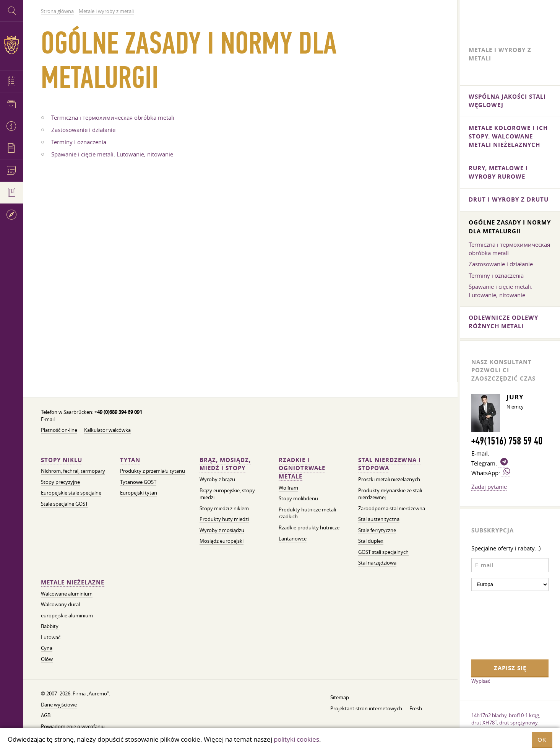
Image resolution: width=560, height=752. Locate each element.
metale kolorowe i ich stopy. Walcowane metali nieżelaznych (508, 136)
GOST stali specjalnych (383, 552)
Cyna (47, 648)
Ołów (47, 659)
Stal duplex (371, 541)
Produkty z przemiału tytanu (153, 471)
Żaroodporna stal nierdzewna (392, 509)
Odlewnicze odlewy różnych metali (503, 322)
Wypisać (481, 681)
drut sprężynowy (518, 723)
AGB (46, 715)
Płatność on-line (59, 430)
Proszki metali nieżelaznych (389, 479)
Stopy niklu (62, 460)
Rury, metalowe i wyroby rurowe (498, 172)
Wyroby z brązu (217, 479)
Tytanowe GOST (138, 482)
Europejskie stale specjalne (71, 493)
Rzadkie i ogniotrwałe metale (302, 468)
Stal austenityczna (379, 519)
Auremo (11, 45)
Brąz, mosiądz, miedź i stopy (225, 464)
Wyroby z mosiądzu (222, 530)
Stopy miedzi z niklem (224, 509)
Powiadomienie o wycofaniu (73, 727)
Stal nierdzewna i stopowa (390, 464)
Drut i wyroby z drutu (509, 199)
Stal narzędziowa (377, 563)
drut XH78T (484, 723)
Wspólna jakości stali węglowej (507, 101)
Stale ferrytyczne (377, 530)
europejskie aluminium (67, 616)
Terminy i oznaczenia (79, 142)
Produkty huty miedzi (224, 519)
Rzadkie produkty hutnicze (309, 528)
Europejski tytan (139, 493)
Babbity (50, 626)
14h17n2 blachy (489, 715)
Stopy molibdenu (298, 499)
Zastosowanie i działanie (83, 130)
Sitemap (340, 697)
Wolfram (288, 488)
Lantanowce (293, 539)
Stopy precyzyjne (60, 482)
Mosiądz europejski (222, 541)
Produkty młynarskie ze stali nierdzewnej (390, 494)
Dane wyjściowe (59, 705)
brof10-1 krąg (524, 715)
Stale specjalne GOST (64, 504)
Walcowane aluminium (67, 594)
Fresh (416, 709)
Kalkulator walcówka (107, 430)
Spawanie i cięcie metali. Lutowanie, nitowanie (112, 154)
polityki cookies (296, 739)
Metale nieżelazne (73, 582)
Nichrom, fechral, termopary (73, 471)
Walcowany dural (60, 605)
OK (542, 740)
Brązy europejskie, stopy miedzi (227, 494)
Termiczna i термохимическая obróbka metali (113, 117)
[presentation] (503, 624)
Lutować (51, 637)
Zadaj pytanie (489, 487)
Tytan (130, 460)
